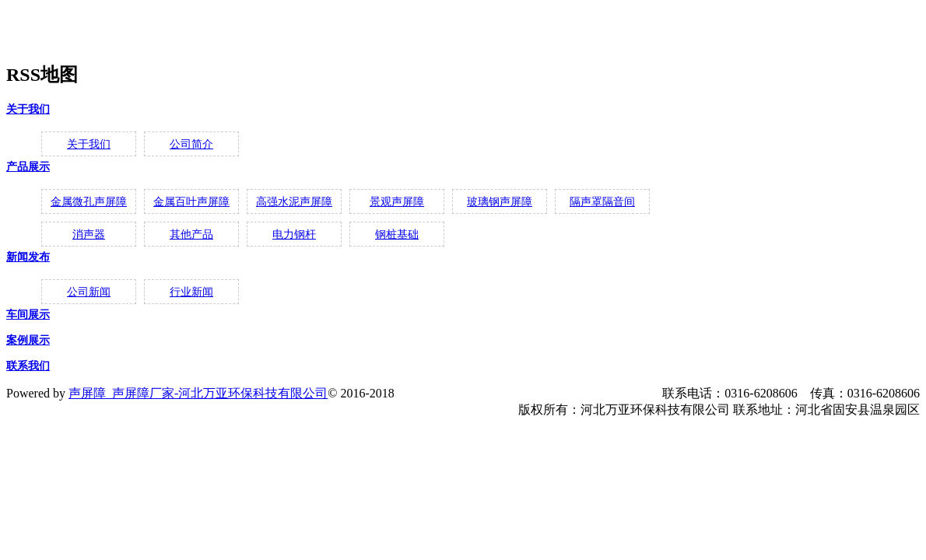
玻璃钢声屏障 (500, 202)
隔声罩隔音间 (602, 202)
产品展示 (28, 167)
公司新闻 (89, 292)
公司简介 (191, 144)
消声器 (89, 234)
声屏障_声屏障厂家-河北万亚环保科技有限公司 (198, 393)
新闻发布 (28, 257)
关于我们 (28, 109)
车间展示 (28, 315)
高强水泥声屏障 (294, 202)
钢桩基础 (397, 234)
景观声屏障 (397, 202)
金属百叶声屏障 (191, 202)
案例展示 (28, 340)
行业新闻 (191, 292)
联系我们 (28, 366)
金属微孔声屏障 (89, 202)
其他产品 (191, 234)
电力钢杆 (294, 234)
